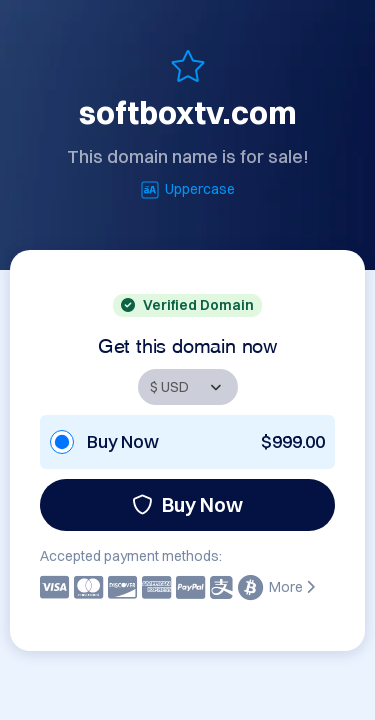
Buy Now (187, 504)
